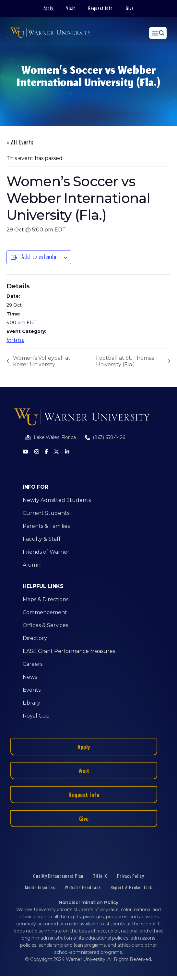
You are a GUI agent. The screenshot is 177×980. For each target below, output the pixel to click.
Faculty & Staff (42, 539)
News (30, 677)
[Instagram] (37, 452)
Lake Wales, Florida (55, 437)
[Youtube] (26, 452)
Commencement (45, 612)
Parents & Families (46, 526)
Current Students (46, 513)
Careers (33, 664)
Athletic (15, 340)
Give (130, 8)
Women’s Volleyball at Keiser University (42, 361)
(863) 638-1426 (109, 437)
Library (31, 703)
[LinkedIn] (67, 452)
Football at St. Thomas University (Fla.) (125, 361)
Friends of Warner (46, 552)
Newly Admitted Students (57, 500)
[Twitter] (56, 452)
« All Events (20, 142)
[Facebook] (46, 452)
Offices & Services (45, 625)
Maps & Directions (46, 599)
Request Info (100, 8)
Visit (71, 8)
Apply (48, 8)
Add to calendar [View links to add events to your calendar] (40, 257)
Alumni (32, 565)
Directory (35, 638)
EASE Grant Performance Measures (69, 651)
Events (32, 690)
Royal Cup (36, 716)
